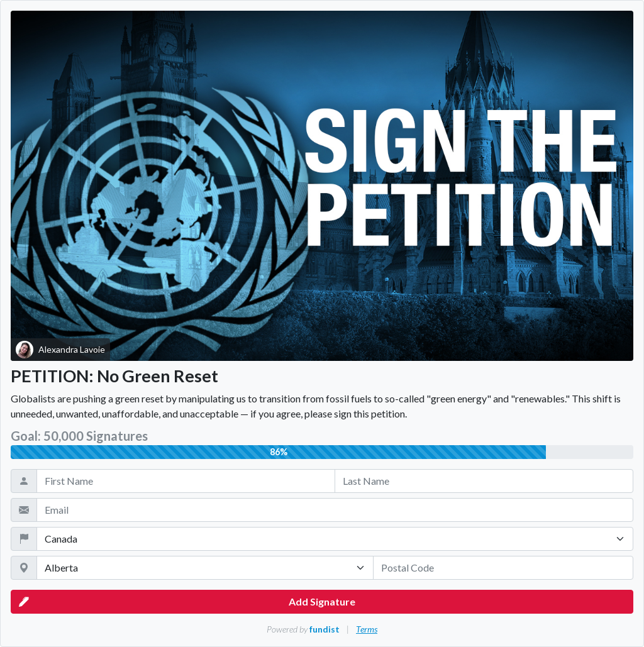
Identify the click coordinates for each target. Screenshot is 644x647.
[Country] (335, 539)
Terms (367, 629)
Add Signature (187, 602)
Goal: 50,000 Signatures (79, 436)
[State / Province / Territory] (205, 568)
